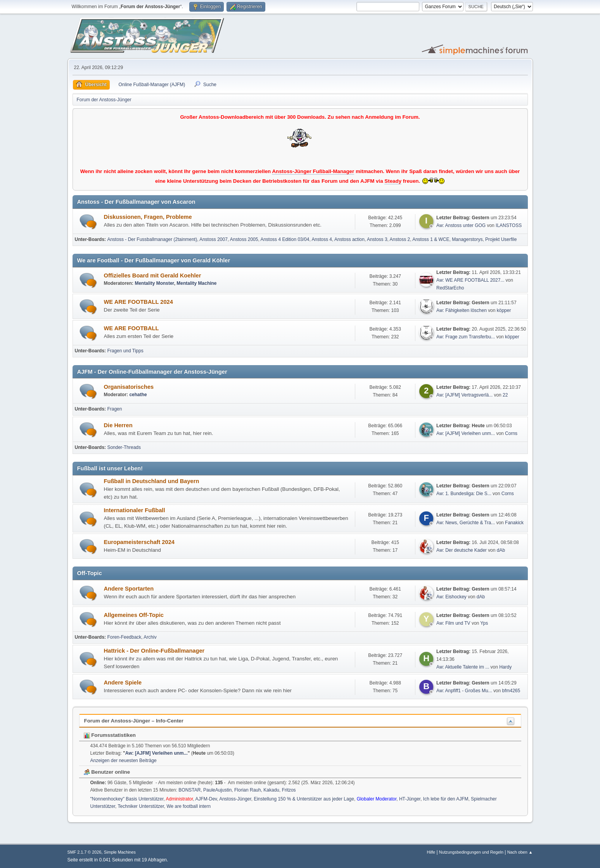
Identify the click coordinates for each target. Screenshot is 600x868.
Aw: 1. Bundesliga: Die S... (464, 494)
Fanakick (514, 523)
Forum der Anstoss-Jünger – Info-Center (134, 721)
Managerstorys (467, 239)
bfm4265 (511, 691)
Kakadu (271, 790)
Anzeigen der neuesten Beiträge (124, 761)
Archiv (150, 637)
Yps (484, 623)
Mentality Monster (154, 283)
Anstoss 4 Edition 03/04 (285, 239)
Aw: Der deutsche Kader (462, 550)
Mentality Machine (196, 283)
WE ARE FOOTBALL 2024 (138, 302)
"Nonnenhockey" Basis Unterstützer (127, 799)
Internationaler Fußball (135, 510)
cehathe (138, 395)
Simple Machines (120, 852)
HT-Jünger (410, 799)
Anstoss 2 (400, 239)
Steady (393, 181)
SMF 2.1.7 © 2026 (85, 852)
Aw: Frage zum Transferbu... (466, 337)
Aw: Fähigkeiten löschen (462, 310)
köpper (504, 310)
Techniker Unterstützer (141, 806)
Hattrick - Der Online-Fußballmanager (154, 651)
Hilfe (431, 852)
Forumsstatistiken (110, 735)
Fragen (114, 409)
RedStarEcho (450, 288)
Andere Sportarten (129, 589)
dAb (501, 550)
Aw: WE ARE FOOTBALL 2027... (470, 280)
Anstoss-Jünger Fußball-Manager (313, 171)
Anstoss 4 (322, 239)
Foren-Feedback (124, 637)
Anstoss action (349, 239)
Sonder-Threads (124, 447)
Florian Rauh (248, 790)
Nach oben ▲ (520, 852)
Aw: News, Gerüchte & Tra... (466, 523)
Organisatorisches (129, 387)
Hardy (505, 667)
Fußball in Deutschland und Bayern (152, 481)
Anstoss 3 (377, 239)
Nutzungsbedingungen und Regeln (471, 852)
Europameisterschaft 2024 (139, 542)
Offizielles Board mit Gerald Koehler (153, 275)
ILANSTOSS (509, 225)
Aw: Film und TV (453, 623)
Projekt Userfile (501, 239)
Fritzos (289, 790)
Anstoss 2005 (244, 239)
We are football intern (188, 806)
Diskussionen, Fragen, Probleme (148, 217)
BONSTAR (189, 790)
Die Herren (118, 425)
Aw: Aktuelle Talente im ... (463, 667)
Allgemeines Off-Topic (134, 615)
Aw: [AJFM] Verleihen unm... (466, 433)
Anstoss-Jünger (235, 799)
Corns (511, 433)
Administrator (180, 799)
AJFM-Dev (206, 799)
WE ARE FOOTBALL (131, 328)
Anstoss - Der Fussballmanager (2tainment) (152, 239)
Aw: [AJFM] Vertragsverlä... (464, 395)
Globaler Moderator (377, 799)
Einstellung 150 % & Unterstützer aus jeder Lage (304, 799)
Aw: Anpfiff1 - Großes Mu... (464, 691)
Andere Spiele (123, 683)
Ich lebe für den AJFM (446, 799)
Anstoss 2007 (214, 239)
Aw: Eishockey (451, 597)
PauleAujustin (217, 790)
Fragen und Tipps (125, 351)
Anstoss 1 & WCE (431, 239)
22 (505, 395)
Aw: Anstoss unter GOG (462, 225)
